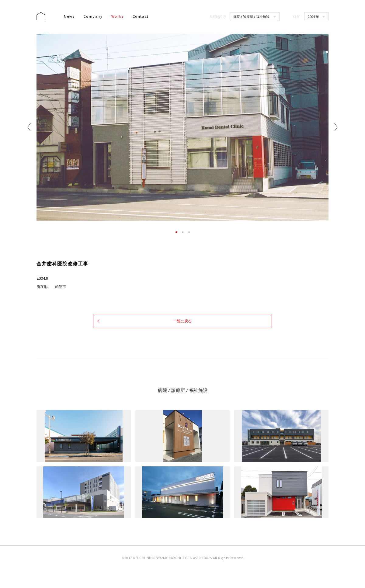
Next (336, 127)
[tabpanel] (182, 127)
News (69, 16)
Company (93, 16)
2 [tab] (183, 232)
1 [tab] (176, 232)
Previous (29, 127)
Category (218, 16)
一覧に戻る (182, 320)
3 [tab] (189, 232)
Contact (141, 16)
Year (296, 16)
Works (118, 16)
